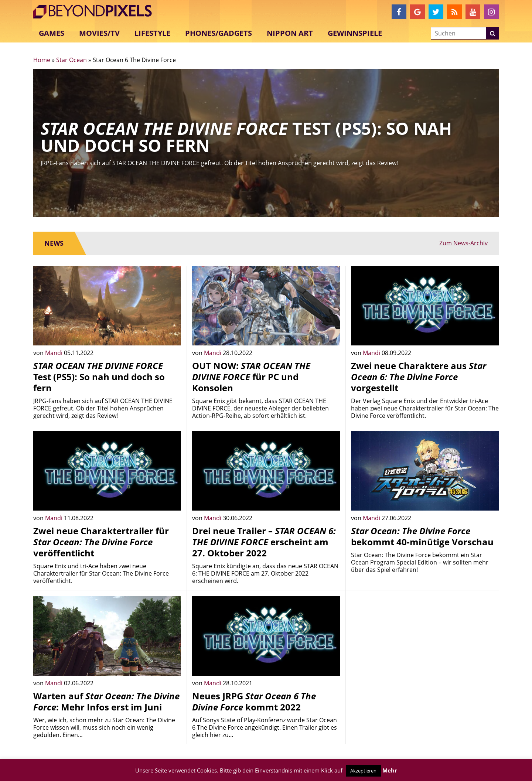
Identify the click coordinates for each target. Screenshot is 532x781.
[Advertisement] (425, 648)
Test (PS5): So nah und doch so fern (99, 377)
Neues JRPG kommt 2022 (254, 701)
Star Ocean (71, 60)
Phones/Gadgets (219, 33)
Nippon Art (290, 33)
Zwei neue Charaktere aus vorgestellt (419, 377)
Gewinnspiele (355, 33)
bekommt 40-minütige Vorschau (422, 536)
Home (42, 60)
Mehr (390, 770)
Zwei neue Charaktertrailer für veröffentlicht (101, 542)
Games (52, 33)
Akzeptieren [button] (363, 771)
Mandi (54, 353)
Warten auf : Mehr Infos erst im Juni (106, 701)
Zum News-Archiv (463, 243)
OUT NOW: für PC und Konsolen (251, 377)
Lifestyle (152, 33)
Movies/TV (99, 33)
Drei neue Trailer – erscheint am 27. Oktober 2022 (264, 542)
